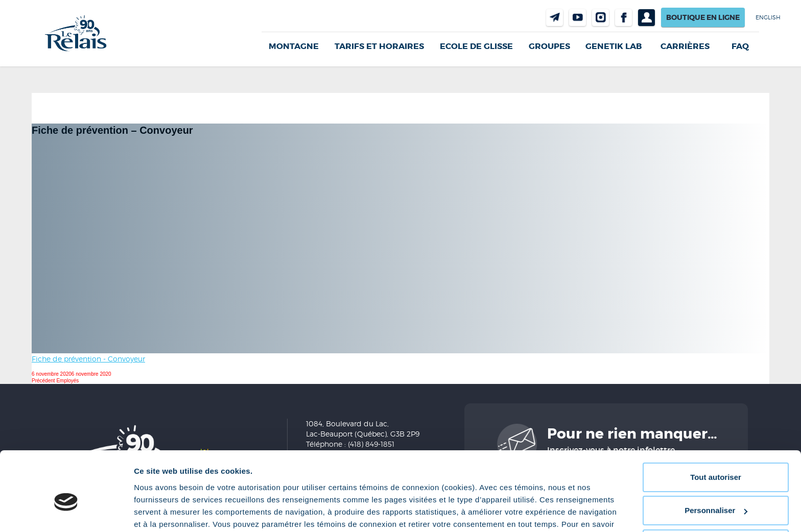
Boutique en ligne (703, 17)
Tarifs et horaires (379, 46)
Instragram (600, 18)
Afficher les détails (168, 512)
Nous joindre (555, 18)
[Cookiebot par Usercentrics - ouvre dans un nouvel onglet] (66, 512)
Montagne (294, 46)
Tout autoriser (716, 425)
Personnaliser (716, 458)
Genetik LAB (614, 46)
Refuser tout (716, 491)
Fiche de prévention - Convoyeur (88, 359)
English (768, 17)
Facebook (623, 18)
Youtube (578, 18)
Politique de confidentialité (447, 484)
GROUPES (549, 46)
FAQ (740, 46)
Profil (646, 18)
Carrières (685, 46)
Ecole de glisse (476, 46)
